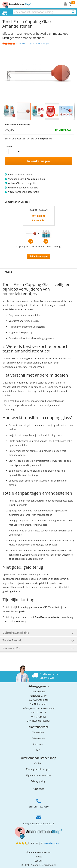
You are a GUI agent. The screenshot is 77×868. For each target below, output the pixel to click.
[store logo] (19, 4)
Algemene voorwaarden (38, 775)
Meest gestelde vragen (38, 769)
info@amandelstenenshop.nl (39, 823)
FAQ (38, 750)
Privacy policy (38, 781)
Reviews (11, 648)
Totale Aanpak (12, 640)
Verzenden (38, 732)
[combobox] (44, 12)
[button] (9, 74)
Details (7, 272)
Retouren (38, 744)
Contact (38, 763)
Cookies (38, 861)
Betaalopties (38, 738)
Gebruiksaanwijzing (16, 633)
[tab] (38, 272)
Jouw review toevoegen (40, 43)
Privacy (38, 857)
